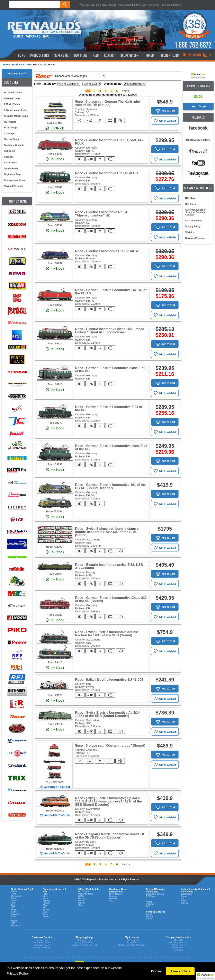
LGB (13, 907)
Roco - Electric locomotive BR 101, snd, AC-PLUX (109, 142)
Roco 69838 (55, 464)
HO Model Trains (13, 92)
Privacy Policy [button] (18, 974)
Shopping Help (84, 940)
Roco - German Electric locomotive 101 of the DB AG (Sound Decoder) (110, 486)
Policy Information (84, 942)
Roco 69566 (55, 305)
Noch (45, 899)
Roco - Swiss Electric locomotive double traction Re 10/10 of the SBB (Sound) (107, 634)
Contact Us (42, 940)
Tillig (13, 910)
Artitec (46, 917)
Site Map (178, 950)
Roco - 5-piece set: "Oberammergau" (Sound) (110, 746)
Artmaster (83, 898)
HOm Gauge (11, 128)
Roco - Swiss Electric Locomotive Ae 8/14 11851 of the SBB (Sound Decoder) (107, 714)
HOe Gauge (10, 122)
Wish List (141, 5)
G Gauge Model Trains (16, 116)
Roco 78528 (55, 574)
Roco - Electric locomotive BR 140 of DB (106, 173)
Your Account (126, 5)
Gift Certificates (194, 221)
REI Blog (190, 198)
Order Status (109, 5)
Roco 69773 (55, 423)
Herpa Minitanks (86, 894)
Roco (28, 64)
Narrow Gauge (12, 139)
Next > (126, 91)
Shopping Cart (173, 5)
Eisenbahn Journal (155, 894)
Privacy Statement (42, 947)
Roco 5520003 (55, 782)
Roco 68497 (55, 263)
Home (6, 64)
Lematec (113, 899)
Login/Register (132, 940)
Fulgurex (113, 896)
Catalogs (9, 157)
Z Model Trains (12, 104)
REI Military (83, 892)
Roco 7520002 (55, 811)
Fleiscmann (17, 896)
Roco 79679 (55, 695)
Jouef (14, 916)
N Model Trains (12, 98)
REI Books (10, 151)
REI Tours (191, 204)
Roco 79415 (55, 662)
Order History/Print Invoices (132, 945)
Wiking (149, 916)
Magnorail (16, 925)
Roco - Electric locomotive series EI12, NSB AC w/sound (109, 566)
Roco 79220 (55, 615)
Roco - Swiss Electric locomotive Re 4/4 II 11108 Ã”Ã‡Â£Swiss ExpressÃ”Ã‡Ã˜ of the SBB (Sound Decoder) (108, 801)
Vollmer (46, 901)
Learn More (198, 106)
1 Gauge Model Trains (16, 110)
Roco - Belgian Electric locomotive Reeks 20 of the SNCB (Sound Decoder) (110, 836)
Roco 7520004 (55, 849)
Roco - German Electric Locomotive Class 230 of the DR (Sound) (111, 599)
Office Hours (178, 945)
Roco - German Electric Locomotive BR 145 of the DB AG (111, 292)
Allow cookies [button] (180, 971)
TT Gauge (9, 133)
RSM (45, 905)
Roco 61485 (55, 123)
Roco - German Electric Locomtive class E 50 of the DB (110, 370)
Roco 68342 (55, 154)
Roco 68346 (55, 187)
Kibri (45, 896)
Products (17, 64)
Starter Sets (10, 163)
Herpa (149, 914)
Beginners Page (13, 174)
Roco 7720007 (55, 547)
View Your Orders (42, 942)
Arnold (14, 921)
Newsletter (154, 5)
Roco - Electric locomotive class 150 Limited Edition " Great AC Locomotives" (110, 331)
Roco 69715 (55, 384)
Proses (46, 914)
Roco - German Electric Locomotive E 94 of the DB (109, 409)
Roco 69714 (55, 344)
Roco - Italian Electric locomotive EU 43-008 (109, 680)
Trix (13, 905)
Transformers (11, 169)
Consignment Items (15, 180)
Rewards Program (195, 238)
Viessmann (186, 894)
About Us (178, 940)
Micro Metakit (116, 894)
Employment (178, 947)
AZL (13, 919)
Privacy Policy (193, 226)
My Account (132, 942)
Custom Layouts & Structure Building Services (195, 212)
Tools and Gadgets (14, 145)
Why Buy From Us (89, 5)
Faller (46, 894)
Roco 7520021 (55, 511)
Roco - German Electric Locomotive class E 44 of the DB (111, 447)
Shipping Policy (42, 945)
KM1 (13, 923)
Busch (46, 910)
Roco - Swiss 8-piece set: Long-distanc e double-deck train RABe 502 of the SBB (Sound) (107, 532)
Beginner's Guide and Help (84, 945)
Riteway (150, 904)
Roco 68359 (55, 225)
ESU (183, 899)
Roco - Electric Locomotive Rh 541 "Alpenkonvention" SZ (102, 214)
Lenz (183, 901)
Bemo (14, 912)
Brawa (14, 898)
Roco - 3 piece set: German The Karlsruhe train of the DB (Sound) (107, 103)
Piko (13, 903)
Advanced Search (17, 74)
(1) (88, 91)
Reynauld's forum (14, 186)
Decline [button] (156, 971)
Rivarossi (16, 914)
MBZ (45, 912)
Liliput (14, 901)
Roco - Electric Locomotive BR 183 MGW (107, 251)
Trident (81, 903)
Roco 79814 (55, 724)
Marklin (15, 892)
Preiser (46, 903)
